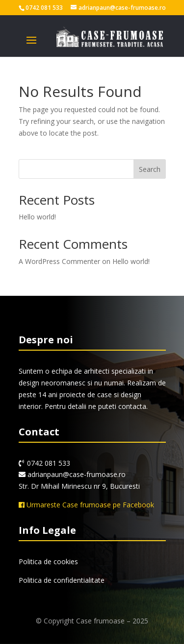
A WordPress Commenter (59, 261)
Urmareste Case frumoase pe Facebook (86, 505)
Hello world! (37, 217)
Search (150, 169)
